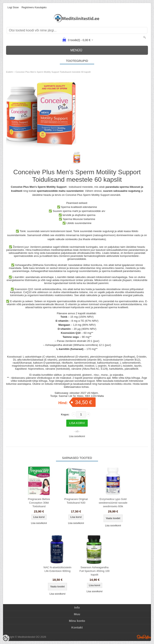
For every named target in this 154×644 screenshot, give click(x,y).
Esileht (9, 72)
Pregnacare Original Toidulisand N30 (76, 501)
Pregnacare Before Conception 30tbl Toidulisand (39, 503)
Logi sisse (13, 7)
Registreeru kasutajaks (34, 7)
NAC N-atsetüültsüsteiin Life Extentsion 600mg (57, 569)
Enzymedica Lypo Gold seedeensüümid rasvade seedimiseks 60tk (113, 503)
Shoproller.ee (144, 637)
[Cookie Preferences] (6, 638)
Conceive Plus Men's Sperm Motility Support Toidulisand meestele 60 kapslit (53, 72)
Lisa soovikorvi (77, 436)
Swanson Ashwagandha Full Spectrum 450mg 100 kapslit (94, 571)
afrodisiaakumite (86, 253)
